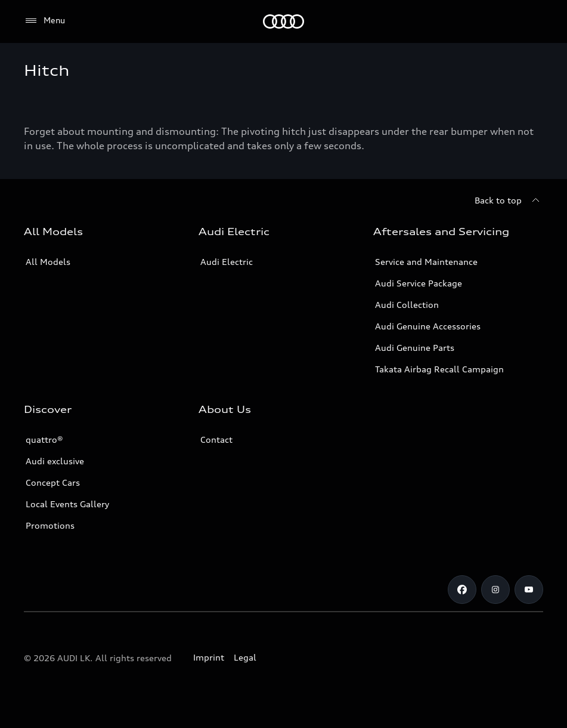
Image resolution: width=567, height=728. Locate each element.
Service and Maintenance (426, 262)
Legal (245, 657)
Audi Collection (407, 305)
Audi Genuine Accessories (428, 326)
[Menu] (44, 21)
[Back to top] (509, 200)
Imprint (209, 657)
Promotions (50, 525)
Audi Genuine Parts (415, 348)
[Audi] (283, 21)
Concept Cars (53, 482)
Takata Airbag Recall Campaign (439, 369)
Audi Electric (227, 262)
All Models (48, 262)
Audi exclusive (55, 461)
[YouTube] (529, 590)
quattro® (44, 439)
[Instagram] (495, 590)
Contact (216, 439)
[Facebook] (462, 590)
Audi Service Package (419, 283)
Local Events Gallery (67, 504)
